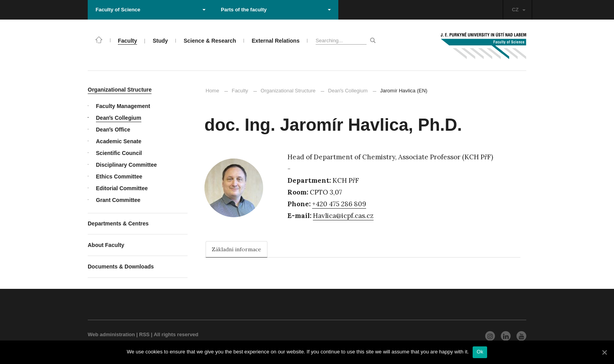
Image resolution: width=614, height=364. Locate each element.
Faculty (240, 91)
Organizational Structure (288, 91)
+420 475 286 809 (339, 204)
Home (212, 91)
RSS (144, 334)
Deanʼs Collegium (344, 91)
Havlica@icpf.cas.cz (343, 216)
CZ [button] (518, 10)
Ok (480, 352)
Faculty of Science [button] (151, 10)
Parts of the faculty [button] (276, 10)
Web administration (111, 334)
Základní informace (237, 249)
